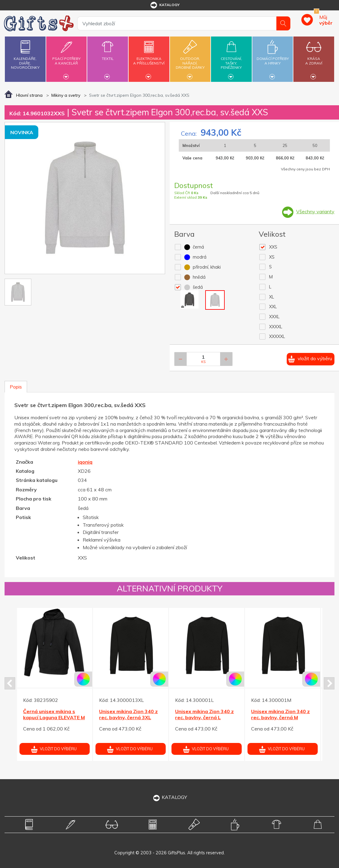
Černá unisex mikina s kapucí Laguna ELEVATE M (54, 715)
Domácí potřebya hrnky (273, 57)
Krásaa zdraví (314, 57)
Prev (10, 683)
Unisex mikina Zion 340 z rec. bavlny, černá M (280, 715)
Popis (16, 387)
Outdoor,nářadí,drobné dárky (190, 58)
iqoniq (85, 462)
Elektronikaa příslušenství (149, 57)
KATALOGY (170, 797)
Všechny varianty (315, 211)
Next (329, 683)
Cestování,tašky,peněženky (231, 58)
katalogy (165, 5)
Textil (107, 55)
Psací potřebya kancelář (66, 57)
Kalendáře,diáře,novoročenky (25, 53)
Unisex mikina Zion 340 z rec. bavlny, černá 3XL (128, 715)
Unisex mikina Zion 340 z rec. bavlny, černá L (204, 715)
